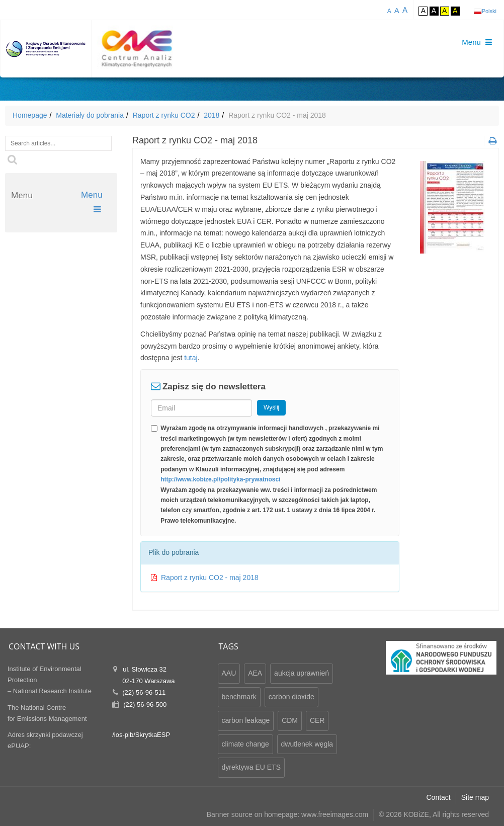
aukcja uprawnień (302, 673)
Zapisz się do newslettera (214, 387)
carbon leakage (246, 720)
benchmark (239, 697)
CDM (290, 720)
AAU (229, 673)
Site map (475, 797)
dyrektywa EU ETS (251, 767)
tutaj (191, 358)
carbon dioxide (291, 697)
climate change (245, 744)
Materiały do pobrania (90, 115)
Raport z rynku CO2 (164, 115)
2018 (212, 115)
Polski (489, 11)
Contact (439, 797)
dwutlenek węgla (307, 744)
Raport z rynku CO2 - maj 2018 (210, 577)
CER (317, 720)
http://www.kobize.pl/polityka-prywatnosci (220, 479)
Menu (93, 202)
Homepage (30, 115)
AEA (255, 673)
